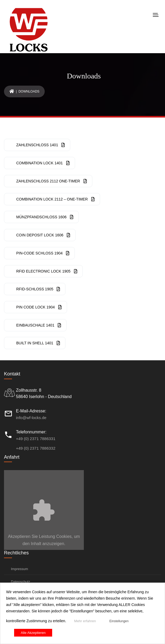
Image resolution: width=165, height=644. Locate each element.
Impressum (19, 569)
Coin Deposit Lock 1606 (43, 235)
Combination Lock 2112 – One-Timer (55, 199)
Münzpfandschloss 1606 (45, 217)
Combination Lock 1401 (43, 163)
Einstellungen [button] (119, 621)
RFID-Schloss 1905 (38, 289)
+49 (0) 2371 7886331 (36, 439)
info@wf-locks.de (31, 418)
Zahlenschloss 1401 (40, 145)
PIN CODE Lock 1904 (39, 307)
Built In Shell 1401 (38, 343)
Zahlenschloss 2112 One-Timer (51, 181)
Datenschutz (20, 582)
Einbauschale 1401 (39, 325)
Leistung (47, 536)
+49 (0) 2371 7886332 (36, 448)
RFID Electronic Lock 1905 (47, 271)
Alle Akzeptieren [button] (33, 633)
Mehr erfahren (85, 621)
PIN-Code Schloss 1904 (43, 253)
